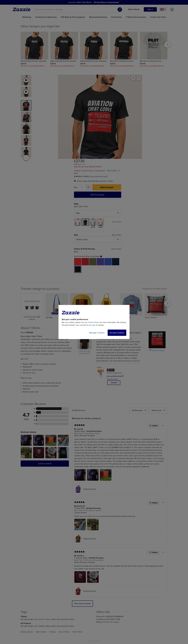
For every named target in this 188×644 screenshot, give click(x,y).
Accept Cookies (117, 333)
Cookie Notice (94, 322)
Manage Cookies (97, 333)
